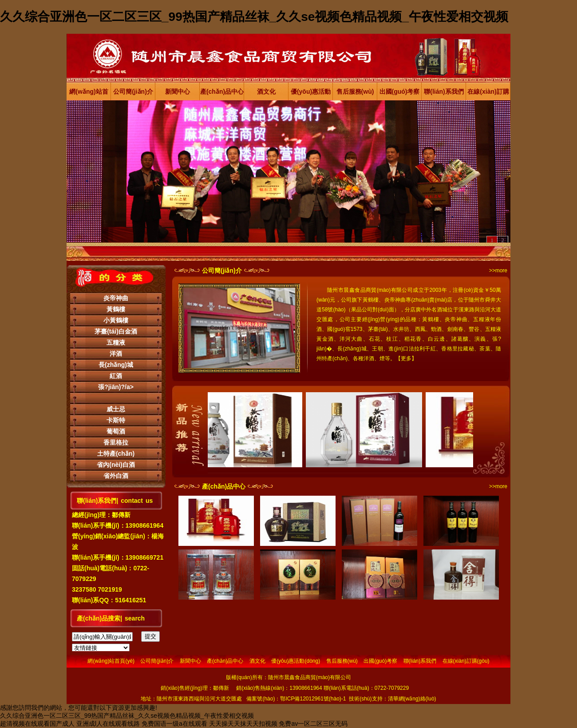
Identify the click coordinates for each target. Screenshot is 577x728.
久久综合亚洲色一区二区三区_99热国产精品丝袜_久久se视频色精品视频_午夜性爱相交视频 (254, 17)
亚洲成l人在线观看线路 (108, 724)
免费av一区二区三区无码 (313, 724)
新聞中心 (178, 91)
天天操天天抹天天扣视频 (243, 724)
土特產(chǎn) (116, 454)
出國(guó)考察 (400, 91)
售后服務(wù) (355, 91)
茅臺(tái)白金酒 (116, 331)
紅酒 (116, 376)
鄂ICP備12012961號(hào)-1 (313, 699)
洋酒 (116, 354)
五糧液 (116, 342)
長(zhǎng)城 (116, 365)
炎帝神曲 (116, 298)
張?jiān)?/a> (116, 387)
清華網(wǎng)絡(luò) (412, 699)
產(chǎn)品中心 (222, 91)
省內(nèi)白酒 (116, 465)
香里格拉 (116, 442)
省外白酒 (116, 476)
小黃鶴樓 (116, 320)
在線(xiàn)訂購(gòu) (488, 94)
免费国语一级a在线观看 (174, 724)
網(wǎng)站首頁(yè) (89, 94)
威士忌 (116, 409)
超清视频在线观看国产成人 (37, 724)
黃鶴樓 (116, 309)
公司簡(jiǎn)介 (133, 91)
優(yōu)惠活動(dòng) (311, 94)
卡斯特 (116, 420)
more (501, 271)
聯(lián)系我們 (444, 91)
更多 (406, 358)
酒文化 (266, 91)
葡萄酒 (116, 431)
